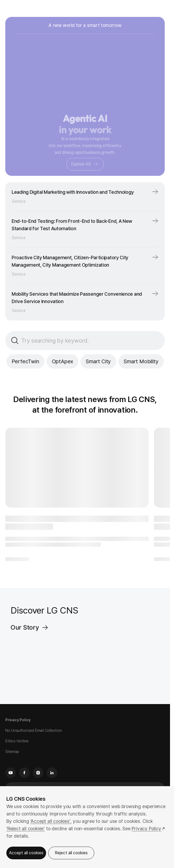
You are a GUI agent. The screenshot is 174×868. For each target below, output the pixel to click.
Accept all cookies (26, 853)
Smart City (98, 361)
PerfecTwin (25, 361)
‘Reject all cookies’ (26, 829)
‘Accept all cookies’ (50, 821)
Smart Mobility (141, 361)
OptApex (63, 361)
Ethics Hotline (17, 741)
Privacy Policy (18, 720)
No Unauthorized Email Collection (34, 730)
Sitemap (12, 752)
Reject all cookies (71, 853)
